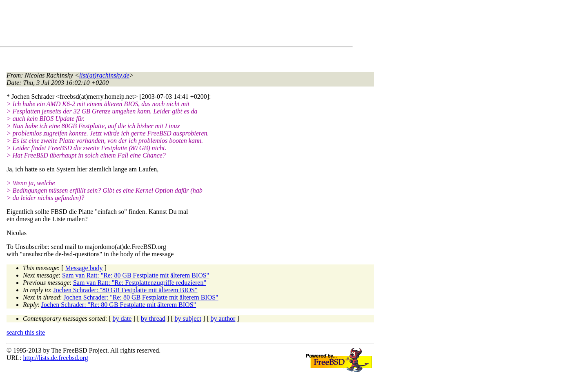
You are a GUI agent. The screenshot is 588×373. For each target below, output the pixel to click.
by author (223, 319)
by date (122, 319)
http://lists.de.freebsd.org (55, 358)
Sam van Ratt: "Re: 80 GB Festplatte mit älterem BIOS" (136, 275)
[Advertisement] (155, 25)
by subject (188, 319)
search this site (26, 332)
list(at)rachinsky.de (104, 75)
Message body (84, 268)
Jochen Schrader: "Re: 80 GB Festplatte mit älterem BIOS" (141, 297)
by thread (153, 319)
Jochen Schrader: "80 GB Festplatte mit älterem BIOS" (126, 290)
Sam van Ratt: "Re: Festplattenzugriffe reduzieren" (140, 283)
